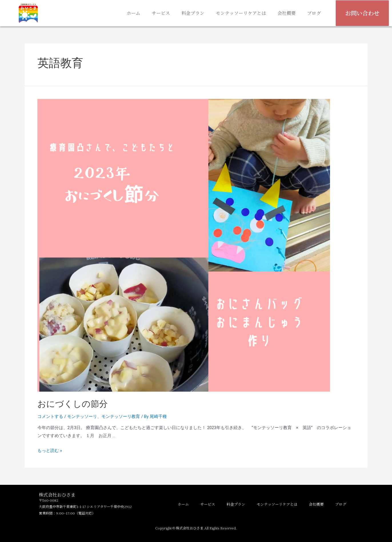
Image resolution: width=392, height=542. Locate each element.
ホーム (133, 13)
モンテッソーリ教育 (121, 417)
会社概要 (287, 13)
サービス (161, 13)
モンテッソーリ (82, 417)
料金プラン (193, 13)
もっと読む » (50, 451)
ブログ (314, 13)
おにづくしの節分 (77, 404)
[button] (362, 13)
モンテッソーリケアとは (241, 13)
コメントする (50, 417)
